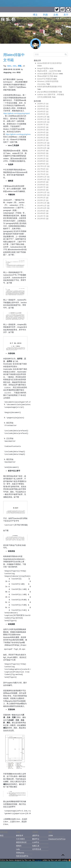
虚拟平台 (36, 836)
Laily (18, 849)
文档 (56, 15)
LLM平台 (36, 842)
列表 (45, 15)
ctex (15, 66)
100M (51, 836)
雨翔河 (19, 846)
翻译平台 (36, 839)
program (39, 860)
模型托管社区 (21, 842)
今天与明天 (21, 839)
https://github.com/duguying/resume (19, 134)
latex (9, 66)
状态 (2, 836)
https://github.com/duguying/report (16, 113)
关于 (66, 15)
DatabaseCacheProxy (56, 839)
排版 (20, 66)
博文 (35, 15)
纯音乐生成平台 (22, 856)
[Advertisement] (51, 240)
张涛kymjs (20, 853)
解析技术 (20, 836)
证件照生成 (37, 849)
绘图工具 (36, 846)
